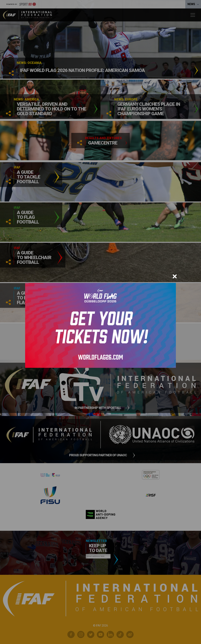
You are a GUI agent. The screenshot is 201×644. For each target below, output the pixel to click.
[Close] (175, 276)
